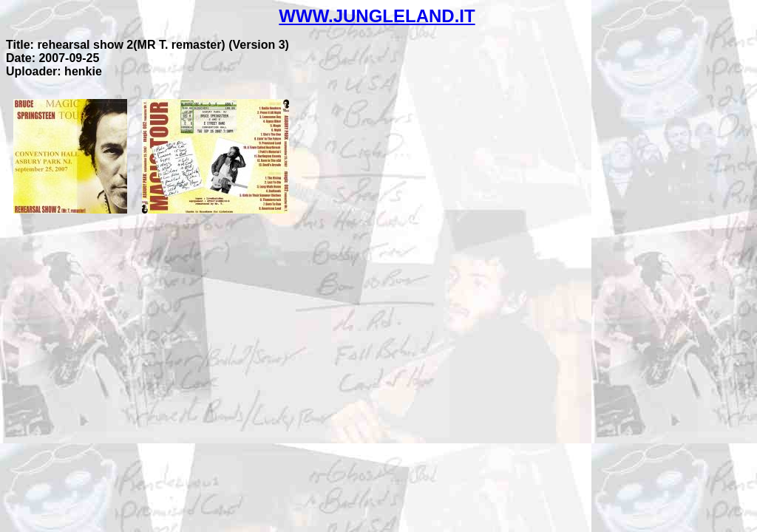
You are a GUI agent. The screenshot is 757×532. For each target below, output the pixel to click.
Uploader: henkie (54, 71)
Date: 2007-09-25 (52, 58)
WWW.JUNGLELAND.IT (377, 16)
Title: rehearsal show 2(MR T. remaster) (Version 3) (147, 45)
